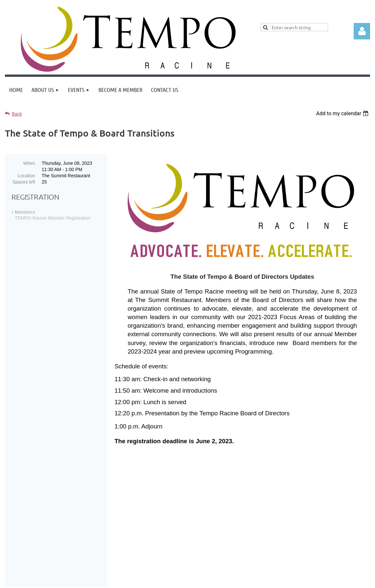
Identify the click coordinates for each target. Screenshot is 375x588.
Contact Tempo (267, 533)
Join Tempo (223, 533)
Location (26, 176)
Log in (362, 31)
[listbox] (343, 113)
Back (17, 114)
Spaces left (24, 182)
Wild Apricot (293, 580)
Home (192, 533)
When (29, 163)
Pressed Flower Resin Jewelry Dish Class (221, 496)
